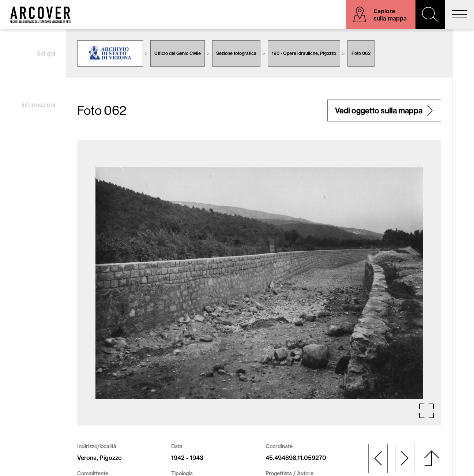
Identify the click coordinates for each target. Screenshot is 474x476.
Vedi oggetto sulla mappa (379, 110)
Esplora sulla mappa (390, 15)
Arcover (40, 15)
